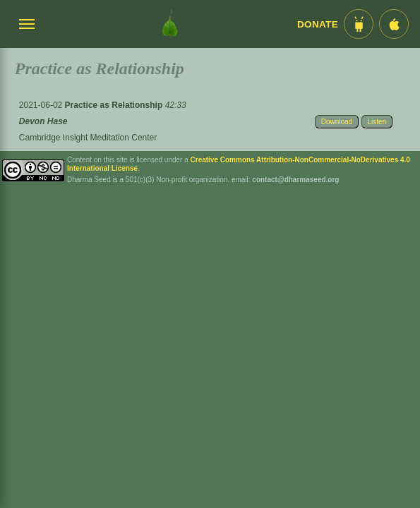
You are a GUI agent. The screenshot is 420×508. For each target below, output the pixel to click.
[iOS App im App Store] (394, 24)
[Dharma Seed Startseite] (170, 24)
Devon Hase (43, 121)
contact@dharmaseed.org (295, 180)
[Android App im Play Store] (359, 24)
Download (337, 122)
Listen (377, 122)
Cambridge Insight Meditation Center (88, 138)
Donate (318, 24)
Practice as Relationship (115, 105)
